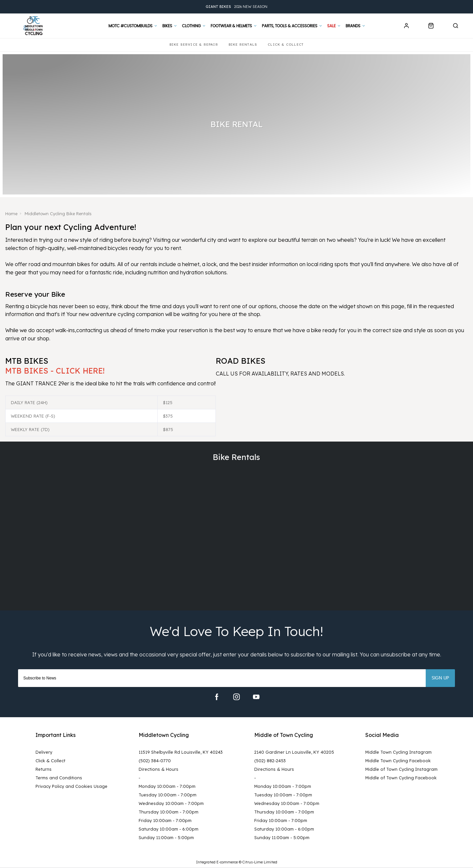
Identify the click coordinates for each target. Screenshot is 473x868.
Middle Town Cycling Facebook (398, 761)
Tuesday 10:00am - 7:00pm (168, 795)
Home (11, 214)
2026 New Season (236, 7)
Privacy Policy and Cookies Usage (71, 786)
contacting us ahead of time (111, 330)
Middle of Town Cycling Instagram (401, 769)
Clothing (191, 26)
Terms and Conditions (59, 778)
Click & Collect (50, 761)
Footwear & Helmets (231, 26)
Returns (44, 769)
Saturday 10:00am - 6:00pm (169, 829)
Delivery (44, 752)
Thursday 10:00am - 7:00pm (169, 812)
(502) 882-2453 (270, 761)
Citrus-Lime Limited (260, 862)
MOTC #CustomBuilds (130, 26)
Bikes (167, 26)
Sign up (440, 678)
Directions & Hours (158, 769)
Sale (331, 26)
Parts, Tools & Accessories (290, 26)
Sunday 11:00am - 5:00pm (166, 837)
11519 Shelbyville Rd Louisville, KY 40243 (181, 752)
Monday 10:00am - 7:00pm (167, 786)
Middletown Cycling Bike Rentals (59, 214)
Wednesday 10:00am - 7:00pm (171, 803)
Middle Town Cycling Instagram (398, 752)
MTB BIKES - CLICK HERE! (55, 371)
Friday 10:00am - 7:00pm (165, 820)
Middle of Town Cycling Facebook (401, 778)
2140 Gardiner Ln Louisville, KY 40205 (294, 752)
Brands (353, 26)
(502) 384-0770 (155, 761)
